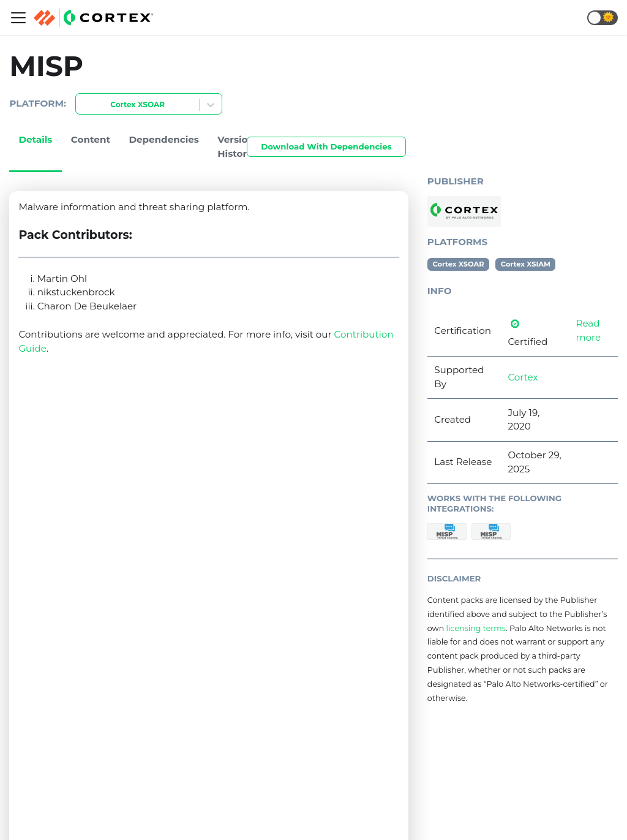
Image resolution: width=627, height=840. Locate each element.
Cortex (523, 377)
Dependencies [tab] (164, 139)
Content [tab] (91, 139)
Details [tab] (35, 139)
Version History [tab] (236, 146)
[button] (603, 18)
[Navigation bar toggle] (18, 18)
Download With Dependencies (326, 146)
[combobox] (83, 105)
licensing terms (476, 628)
